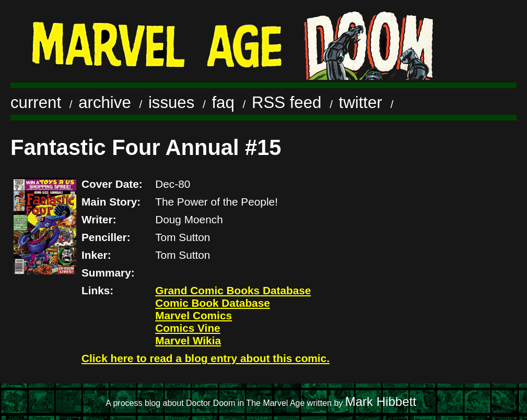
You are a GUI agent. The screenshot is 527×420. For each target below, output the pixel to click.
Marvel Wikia (188, 340)
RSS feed (287, 103)
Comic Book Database (213, 303)
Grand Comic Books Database (233, 290)
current (36, 103)
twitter (361, 103)
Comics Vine (188, 328)
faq (223, 103)
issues (171, 103)
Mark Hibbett (381, 401)
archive (105, 103)
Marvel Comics (194, 315)
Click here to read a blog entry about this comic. (206, 358)
